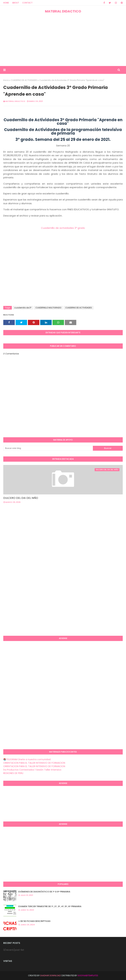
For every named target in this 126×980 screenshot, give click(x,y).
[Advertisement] (63, 40)
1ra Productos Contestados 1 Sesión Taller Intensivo (32, 770)
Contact (27, 3)
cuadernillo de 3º (23, 308)
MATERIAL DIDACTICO (63, 11)
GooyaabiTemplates (88, 975)
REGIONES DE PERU (13, 773)
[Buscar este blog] (48, 448)
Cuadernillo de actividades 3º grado (63, 228)
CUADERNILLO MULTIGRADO (48, 308)
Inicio (6, 80)
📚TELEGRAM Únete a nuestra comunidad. (27, 759)
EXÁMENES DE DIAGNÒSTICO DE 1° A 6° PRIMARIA (44, 892)
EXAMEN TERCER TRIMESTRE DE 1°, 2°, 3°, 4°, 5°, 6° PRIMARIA (50, 906)
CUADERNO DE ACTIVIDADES (24, 80)
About (16, 3)
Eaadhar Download (50, 975)
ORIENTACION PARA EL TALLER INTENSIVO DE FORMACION (34, 763)
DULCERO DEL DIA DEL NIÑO (21, 498)
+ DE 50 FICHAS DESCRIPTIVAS (34, 921)
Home (6, 3)
